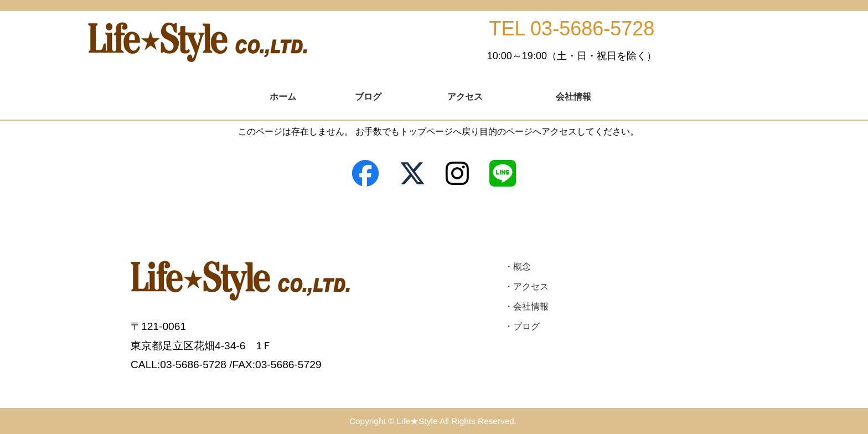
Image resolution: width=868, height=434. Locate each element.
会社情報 (573, 97)
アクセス (465, 97)
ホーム (283, 97)
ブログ (368, 97)
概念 (522, 267)
